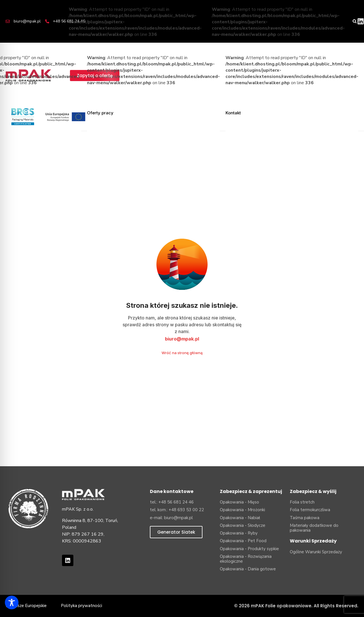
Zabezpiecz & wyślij (313, 491)
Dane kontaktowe (172, 491)
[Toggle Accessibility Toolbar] (12, 602)
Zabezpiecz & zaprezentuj (251, 491)
